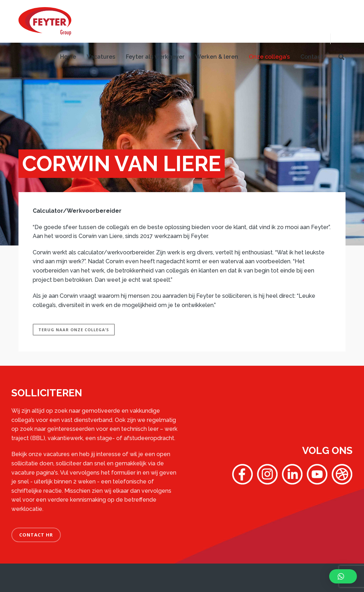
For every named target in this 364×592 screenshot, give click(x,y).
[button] (343, 576)
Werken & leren (217, 57)
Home (68, 57)
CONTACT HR (36, 535)
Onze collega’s (269, 57)
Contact (312, 57)
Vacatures (101, 57)
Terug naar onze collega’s (74, 330)
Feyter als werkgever (155, 57)
